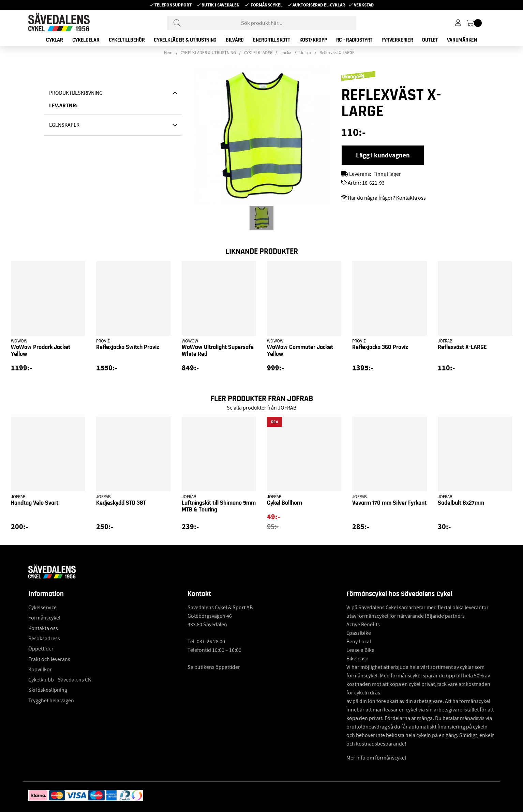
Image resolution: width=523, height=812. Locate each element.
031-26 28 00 (211, 642)
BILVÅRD (235, 40)
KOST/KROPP (313, 40)
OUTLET (430, 40)
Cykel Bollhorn (285, 503)
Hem (168, 53)
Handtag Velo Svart (35, 503)
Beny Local (359, 642)
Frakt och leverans (49, 659)
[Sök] (261, 23)
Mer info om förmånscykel (376, 758)
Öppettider (41, 649)
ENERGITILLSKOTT (272, 40)
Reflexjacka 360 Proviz (380, 347)
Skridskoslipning (48, 690)
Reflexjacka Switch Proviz (128, 347)
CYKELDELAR (86, 40)
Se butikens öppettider (214, 667)
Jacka (286, 53)
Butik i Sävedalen (221, 5)
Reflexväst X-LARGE (337, 53)
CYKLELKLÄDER (258, 53)
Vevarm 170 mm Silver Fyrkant (389, 503)
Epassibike (359, 633)
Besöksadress (44, 639)
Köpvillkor (40, 670)
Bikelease (357, 659)
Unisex (305, 53)
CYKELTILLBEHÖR (127, 40)
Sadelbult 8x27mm (461, 503)
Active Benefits (363, 625)
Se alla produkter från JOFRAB (261, 408)
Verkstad (364, 5)
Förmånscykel (267, 5)
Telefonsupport (173, 5)
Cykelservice (42, 608)
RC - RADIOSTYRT (354, 40)
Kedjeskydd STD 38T (121, 503)
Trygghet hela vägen (51, 701)
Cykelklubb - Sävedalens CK (60, 680)
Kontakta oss (43, 628)
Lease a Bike (360, 650)
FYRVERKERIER (397, 40)
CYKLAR (54, 40)
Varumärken (462, 40)
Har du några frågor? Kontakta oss (387, 198)
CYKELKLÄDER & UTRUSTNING (185, 40)
